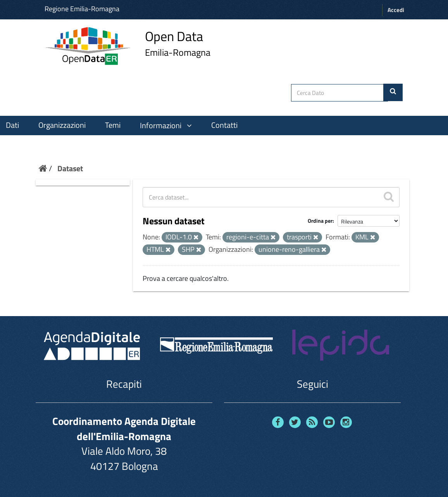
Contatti (224, 125)
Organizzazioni (62, 125)
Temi (113, 125)
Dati (12, 125)
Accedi (396, 10)
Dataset (70, 168)
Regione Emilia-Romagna (82, 9)
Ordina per (320, 221)
